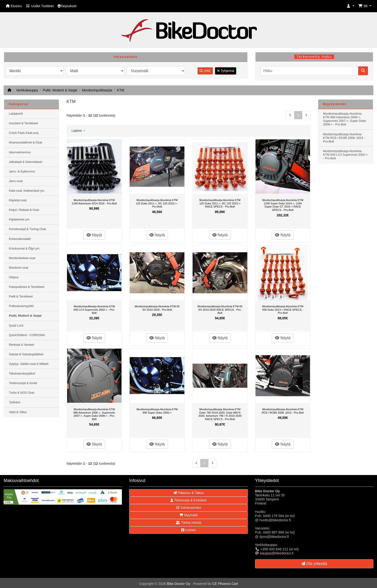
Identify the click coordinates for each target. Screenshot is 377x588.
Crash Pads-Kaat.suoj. (24, 133)
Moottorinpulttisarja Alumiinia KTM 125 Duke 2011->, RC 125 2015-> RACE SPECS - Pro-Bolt (220, 203)
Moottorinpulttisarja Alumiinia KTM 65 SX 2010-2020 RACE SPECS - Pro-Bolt (220, 310)
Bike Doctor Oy (179, 584)
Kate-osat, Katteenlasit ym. (27, 191)
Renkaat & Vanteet (21, 345)
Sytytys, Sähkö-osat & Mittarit (29, 364)
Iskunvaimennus (20, 152)
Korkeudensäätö (20, 239)
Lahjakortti (16, 114)
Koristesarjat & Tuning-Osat (27, 229)
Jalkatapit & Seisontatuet (26, 162)
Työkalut (15, 402)
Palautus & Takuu (189, 493)
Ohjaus (14, 277)
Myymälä (188, 515)
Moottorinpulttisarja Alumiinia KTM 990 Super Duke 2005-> (157, 411)
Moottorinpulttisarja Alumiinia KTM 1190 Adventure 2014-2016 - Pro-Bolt (94, 202)
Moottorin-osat (19, 268)
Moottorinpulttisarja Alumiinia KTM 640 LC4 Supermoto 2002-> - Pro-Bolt (94, 310)
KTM (121, 90)
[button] (351, 6)
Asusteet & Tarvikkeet (23, 123)
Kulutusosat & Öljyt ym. (24, 249)
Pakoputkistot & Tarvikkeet (27, 287)
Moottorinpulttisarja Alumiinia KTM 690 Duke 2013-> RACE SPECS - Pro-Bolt (283, 310)
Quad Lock (16, 326)
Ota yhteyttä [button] (314, 564)
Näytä (94, 235)
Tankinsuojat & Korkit (23, 383)
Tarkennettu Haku (314, 57)
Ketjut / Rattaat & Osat (24, 210)
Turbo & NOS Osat (21, 393)
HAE (205, 71)
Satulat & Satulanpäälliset (26, 354)
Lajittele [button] (77, 131)
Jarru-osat (16, 181)
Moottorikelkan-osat (22, 258)
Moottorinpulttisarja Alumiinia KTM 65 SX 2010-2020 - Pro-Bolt (157, 308)
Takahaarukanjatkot (22, 374)
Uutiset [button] (188, 530)
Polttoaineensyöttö (21, 306)
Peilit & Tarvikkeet (21, 297)
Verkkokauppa (27, 90)
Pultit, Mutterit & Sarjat (60, 90)
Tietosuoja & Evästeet (188, 500)
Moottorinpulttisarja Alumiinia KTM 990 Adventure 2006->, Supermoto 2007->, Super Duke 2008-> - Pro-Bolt (94, 414)
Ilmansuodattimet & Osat (25, 143)
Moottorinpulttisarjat (97, 90)
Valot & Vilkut (18, 412)
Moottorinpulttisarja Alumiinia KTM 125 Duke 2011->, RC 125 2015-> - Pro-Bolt (157, 203)
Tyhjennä (226, 71)
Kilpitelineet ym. (19, 220)
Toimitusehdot (188, 508)
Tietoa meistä (188, 523)
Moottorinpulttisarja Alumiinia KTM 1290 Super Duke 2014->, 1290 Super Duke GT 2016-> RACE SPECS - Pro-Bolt (283, 205)
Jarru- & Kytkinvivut (22, 172)
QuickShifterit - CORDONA (27, 335)
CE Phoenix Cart (225, 584)
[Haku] (309, 71)
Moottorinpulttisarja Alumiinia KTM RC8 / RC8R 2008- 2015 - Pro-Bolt (283, 411)
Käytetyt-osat (18, 200)
